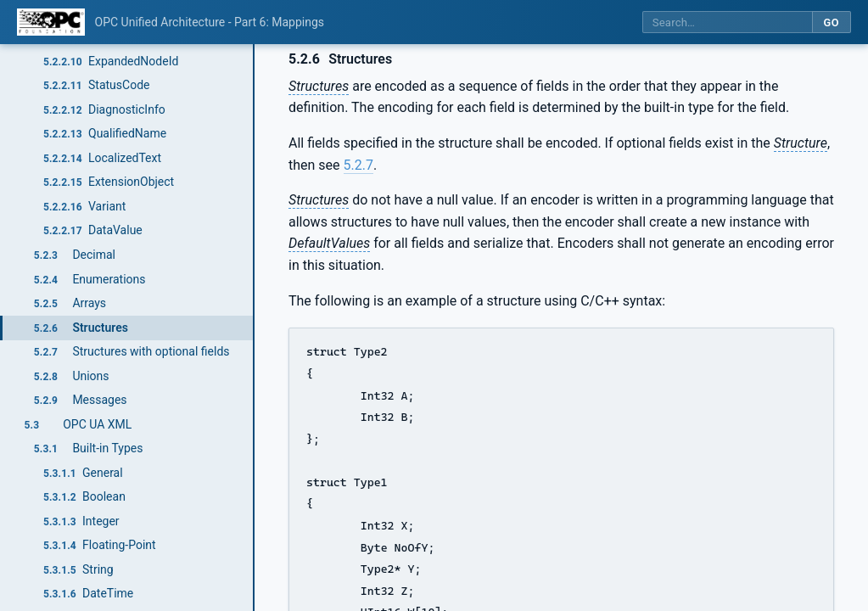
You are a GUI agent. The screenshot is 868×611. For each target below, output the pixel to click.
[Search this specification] (727, 22)
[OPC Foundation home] (51, 22)
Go (831, 22)
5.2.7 (358, 165)
